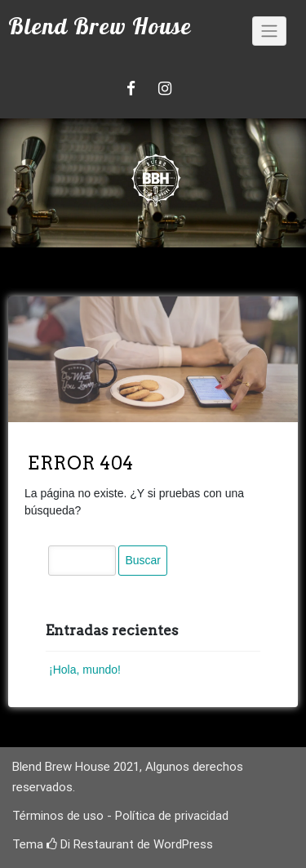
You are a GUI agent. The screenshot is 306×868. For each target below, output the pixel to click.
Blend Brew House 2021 (76, 767)
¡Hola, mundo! (85, 670)
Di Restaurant (90, 844)
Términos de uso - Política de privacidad (120, 816)
